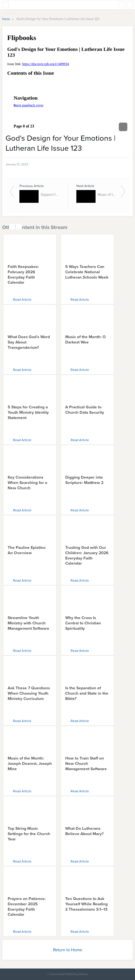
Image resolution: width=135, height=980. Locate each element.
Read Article (22, 300)
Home (7, 19)
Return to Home (68, 950)
